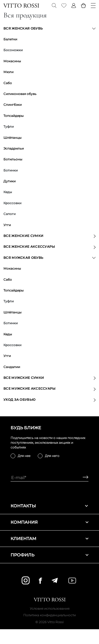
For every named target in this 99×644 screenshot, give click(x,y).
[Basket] (83, 6)
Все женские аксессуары (29, 247)
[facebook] (40, 581)
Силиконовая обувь (20, 94)
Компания (49, 522)
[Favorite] (64, 6)
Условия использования (50, 609)
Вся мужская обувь (23, 258)
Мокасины (12, 61)
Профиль (49, 555)
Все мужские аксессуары (30, 388)
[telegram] (55, 580)
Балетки (10, 39)
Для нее (24, 456)
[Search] (54, 6)
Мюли (8, 72)
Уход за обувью (19, 400)
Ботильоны (13, 159)
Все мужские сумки (24, 378)
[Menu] (93, 6)
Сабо (8, 83)
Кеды (8, 334)
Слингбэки (13, 105)
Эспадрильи (14, 148)
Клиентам (49, 539)
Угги (7, 225)
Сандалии (12, 367)
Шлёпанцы (12, 138)
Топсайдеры (13, 116)
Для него (52, 456)
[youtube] (72, 581)
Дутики (10, 181)
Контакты (49, 506)
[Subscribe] (84, 478)
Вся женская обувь (23, 28)
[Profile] (74, 6)
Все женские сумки (23, 236)
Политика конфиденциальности (49, 615)
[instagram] (26, 580)
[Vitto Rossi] (21, 6)
